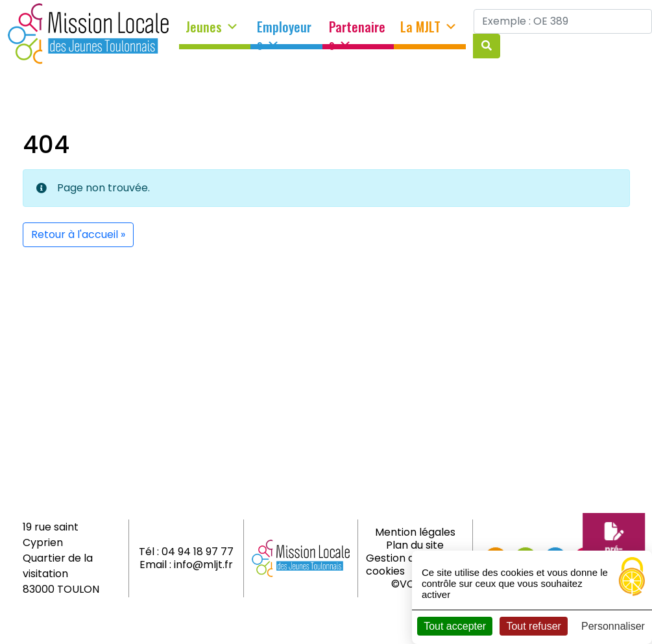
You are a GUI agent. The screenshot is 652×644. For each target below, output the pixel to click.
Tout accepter (455, 626)
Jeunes (212, 27)
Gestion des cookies (396, 565)
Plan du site (415, 545)
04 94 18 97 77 (198, 552)
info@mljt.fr (203, 565)
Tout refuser (533, 626)
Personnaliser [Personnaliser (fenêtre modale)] (613, 626)
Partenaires (357, 31)
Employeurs (284, 31)
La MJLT (429, 27)
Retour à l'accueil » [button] (78, 234)
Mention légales (415, 532)
